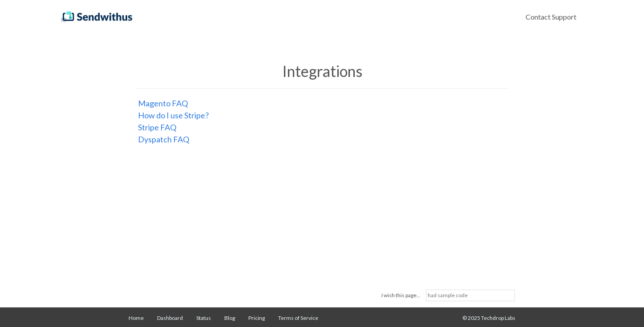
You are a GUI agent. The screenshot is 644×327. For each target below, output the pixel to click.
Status (204, 318)
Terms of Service (298, 318)
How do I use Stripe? (173, 115)
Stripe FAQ (157, 127)
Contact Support (551, 17)
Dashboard (170, 318)
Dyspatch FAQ (164, 139)
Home (136, 318)
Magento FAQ (163, 103)
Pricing (257, 318)
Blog (230, 318)
